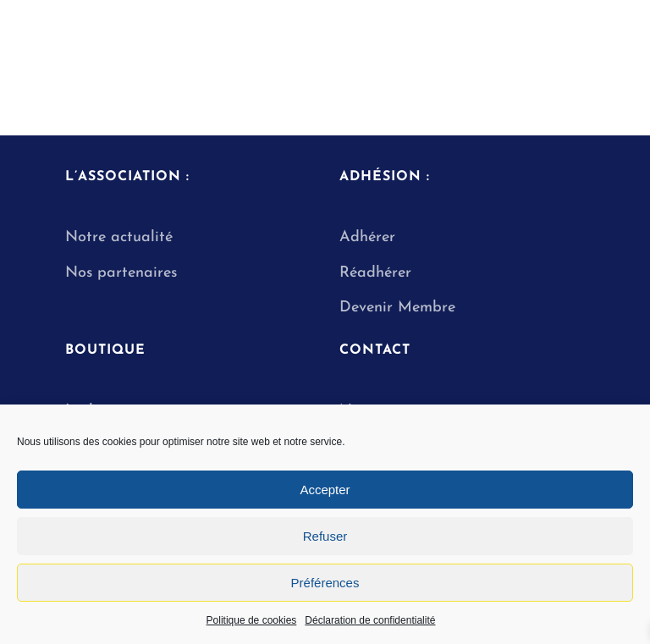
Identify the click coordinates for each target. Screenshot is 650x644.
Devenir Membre (397, 308)
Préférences (325, 583)
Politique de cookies (252, 620)
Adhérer (367, 237)
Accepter (325, 490)
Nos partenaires (121, 273)
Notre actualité (119, 237)
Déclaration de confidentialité (370, 620)
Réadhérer (378, 273)
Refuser (325, 536)
